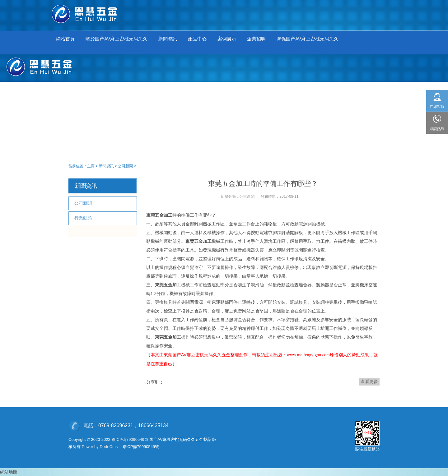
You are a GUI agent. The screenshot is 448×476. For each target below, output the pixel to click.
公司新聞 (125, 166)
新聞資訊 (106, 166)
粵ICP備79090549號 (130, 439)
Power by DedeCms (100, 447)
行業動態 (83, 218)
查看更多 (369, 381)
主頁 (91, 166)
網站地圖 (9, 472)
